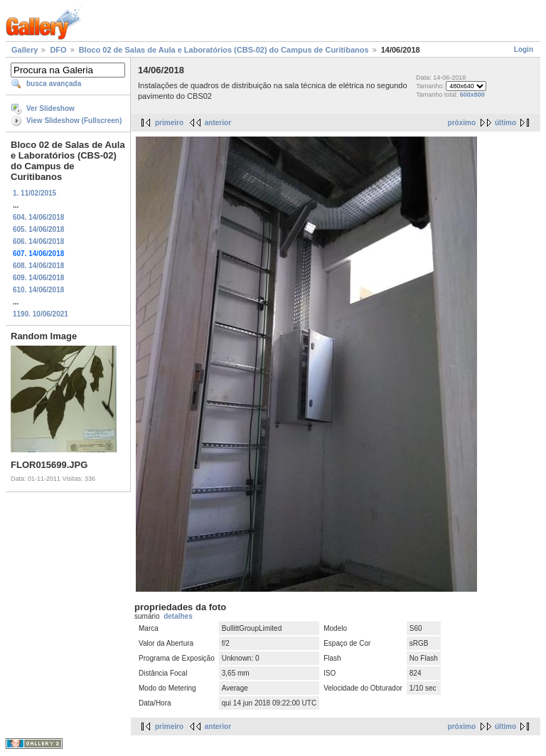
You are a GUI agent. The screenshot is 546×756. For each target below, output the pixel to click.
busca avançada (54, 84)
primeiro (169, 123)
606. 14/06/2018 (38, 241)
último (505, 123)
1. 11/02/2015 (34, 193)
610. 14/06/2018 (38, 290)
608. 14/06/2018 (38, 266)
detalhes (178, 616)
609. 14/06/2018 (38, 278)
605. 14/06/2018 (38, 229)
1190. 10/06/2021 (41, 314)
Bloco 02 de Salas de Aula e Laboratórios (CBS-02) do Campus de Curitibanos (224, 50)
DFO (58, 50)
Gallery (25, 50)
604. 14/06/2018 (38, 217)
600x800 (472, 95)
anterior (218, 123)
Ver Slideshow (50, 108)
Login (524, 49)
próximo (462, 123)
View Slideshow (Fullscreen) (74, 121)
